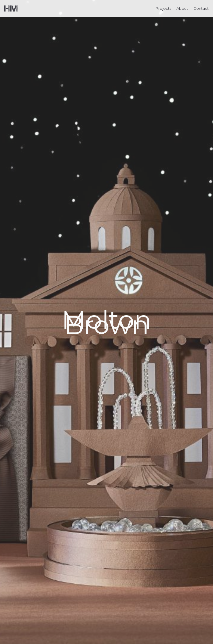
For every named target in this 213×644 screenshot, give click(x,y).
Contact (201, 8)
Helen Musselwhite (11, 8)
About (182, 8)
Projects (163, 8)
